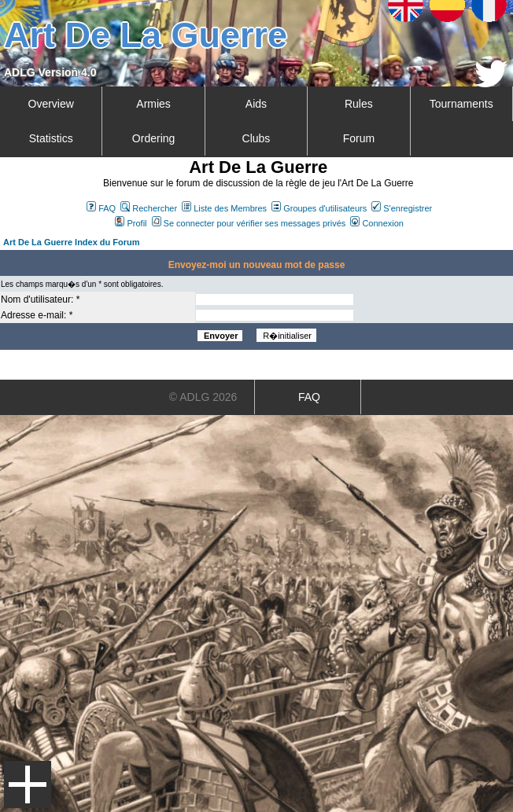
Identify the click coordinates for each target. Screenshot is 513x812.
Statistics (51, 138)
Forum (359, 138)
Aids (256, 104)
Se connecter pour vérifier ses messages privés (249, 223)
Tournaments (461, 104)
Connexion (377, 223)
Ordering (153, 138)
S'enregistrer (402, 208)
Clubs (256, 138)
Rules (359, 104)
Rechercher (149, 208)
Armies (153, 104)
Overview (51, 104)
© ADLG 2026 (203, 397)
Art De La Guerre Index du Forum (72, 242)
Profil (131, 223)
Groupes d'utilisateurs (319, 208)
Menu (28, 784)
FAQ (101, 208)
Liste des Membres (224, 208)
